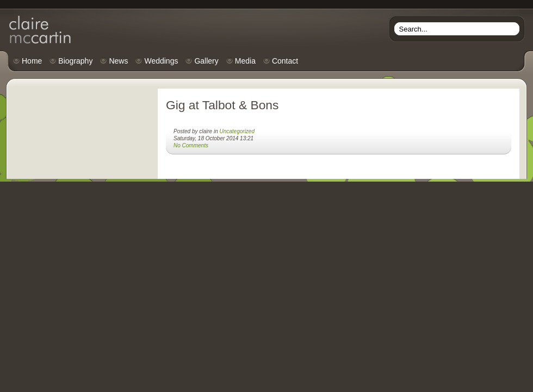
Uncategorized (237, 131)
